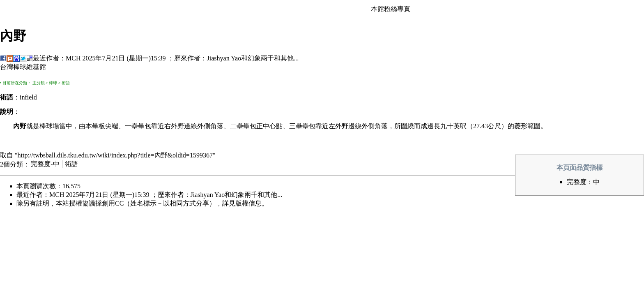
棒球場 (49, 126)
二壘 (237, 126)
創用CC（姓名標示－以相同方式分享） (159, 203)
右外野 (174, 126)
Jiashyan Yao (224, 58)
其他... (290, 58)
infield (28, 97)
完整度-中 (45, 164)
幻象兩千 (261, 58)
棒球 (53, 83)
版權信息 (248, 203)
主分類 (39, 83)
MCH (73, 58)
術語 (66, 83)
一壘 (131, 126)
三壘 (296, 126)
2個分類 (11, 164)
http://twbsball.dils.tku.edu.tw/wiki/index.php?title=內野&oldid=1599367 (115, 155)
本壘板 (95, 126)
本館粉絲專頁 (391, 9)
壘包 (145, 126)
